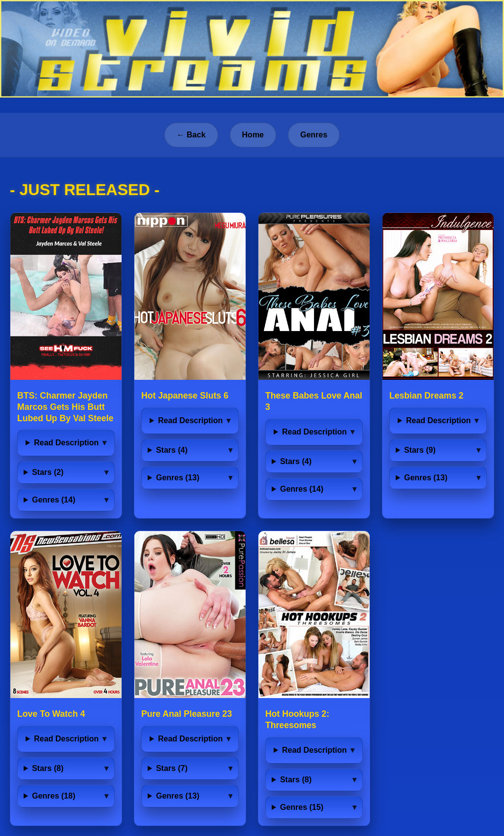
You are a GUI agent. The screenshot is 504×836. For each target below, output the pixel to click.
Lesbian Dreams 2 (426, 396)
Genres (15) (302, 807)
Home (253, 135)
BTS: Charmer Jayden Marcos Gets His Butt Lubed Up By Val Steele (65, 407)
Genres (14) (54, 500)
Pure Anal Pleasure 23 (187, 714)
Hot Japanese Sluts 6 (185, 396)
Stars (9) (420, 450)
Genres (314, 135)
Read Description (66, 443)
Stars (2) (48, 472)
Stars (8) (48, 768)
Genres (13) (178, 478)
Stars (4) (172, 450)
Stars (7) (172, 768)
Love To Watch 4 (51, 714)
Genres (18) (54, 796)
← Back (191, 135)
